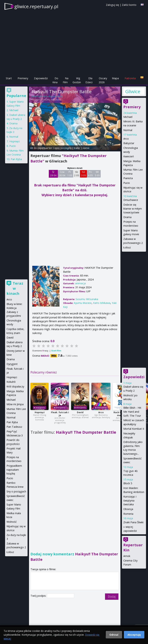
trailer (77, 148)
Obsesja (128, 509)
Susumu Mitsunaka (52, 100)
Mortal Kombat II (134, 429)
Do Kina (55, 80)
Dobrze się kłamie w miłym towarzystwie (133, 209)
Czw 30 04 (62, 174)
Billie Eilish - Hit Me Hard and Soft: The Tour (132, 412)
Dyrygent (12, 364)
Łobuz (127, 247)
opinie (86, 148)
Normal (128, 130)
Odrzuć (114, 635)
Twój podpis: (39, 596)
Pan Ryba (16, 159)
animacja (80, 283)
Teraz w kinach (15, 288)
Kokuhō (11, 382)
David (80, 412)
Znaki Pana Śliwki (133, 522)
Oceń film (56, 351)
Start (9, 78)
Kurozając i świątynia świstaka (130, 500)
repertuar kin (45, 148)
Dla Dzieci (89, 80)
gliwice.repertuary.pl (36, 6)
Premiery (23, 78)
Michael (128, 117)
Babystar (129, 143)
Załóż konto (129, 5)
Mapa (115, 78)
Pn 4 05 (90, 174)
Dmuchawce (131, 200)
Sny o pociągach (16, 491)
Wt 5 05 (97, 174)
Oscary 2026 (103, 80)
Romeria (128, 514)
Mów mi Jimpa (15, 404)
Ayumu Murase (83, 303)
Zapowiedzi (41, 78)
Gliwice (133, 91)
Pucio (127, 183)
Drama (127, 217)
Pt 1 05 (70, 174)
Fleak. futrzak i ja (60, 414)
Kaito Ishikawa (102, 303)
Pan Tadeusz (14, 427)
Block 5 (128, 483)
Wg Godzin (77, 80)
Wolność (12, 522)
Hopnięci (40, 412)
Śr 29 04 (53, 174)
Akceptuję (134, 635)
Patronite (130, 78)
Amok (127, 556)
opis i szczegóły (63, 148)
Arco (101, 412)
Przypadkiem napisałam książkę (14, 470)
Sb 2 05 (77, 174)
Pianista (128, 178)
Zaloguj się (112, 5)
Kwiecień (129, 156)
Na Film (66, 80)
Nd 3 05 (84, 174)
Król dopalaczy (15, 386)
